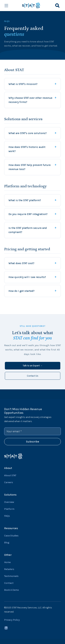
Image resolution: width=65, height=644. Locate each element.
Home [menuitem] (7, 562)
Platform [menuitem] (9, 509)
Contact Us (33, 376)
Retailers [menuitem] (9, 569)
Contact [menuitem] (9, 583)
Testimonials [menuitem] (11, 576)
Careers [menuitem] (9, 482)
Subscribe (33, 442)
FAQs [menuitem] (7, 516)
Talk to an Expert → (33, 366)
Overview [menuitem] (9, 502)
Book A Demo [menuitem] (12, 590)
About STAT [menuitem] (10, 475)
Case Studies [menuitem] (11, 536)
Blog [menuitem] (7, 543)
